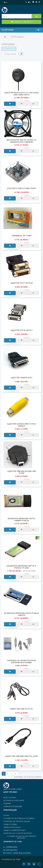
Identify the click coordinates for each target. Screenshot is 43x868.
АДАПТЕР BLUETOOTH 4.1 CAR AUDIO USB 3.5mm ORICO (22, 94)
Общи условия (10, 824)
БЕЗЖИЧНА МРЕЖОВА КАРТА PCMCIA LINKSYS (22, 614)
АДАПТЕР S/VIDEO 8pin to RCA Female (22, 425)
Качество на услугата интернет (18, 833)
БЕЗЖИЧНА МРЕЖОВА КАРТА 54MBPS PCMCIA (21, 519)
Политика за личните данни (17, 821)
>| (15, 774)
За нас (6, 815)
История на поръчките (14, 801)
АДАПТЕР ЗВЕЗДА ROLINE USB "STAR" (21, 472)
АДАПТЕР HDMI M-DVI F (21, 378)
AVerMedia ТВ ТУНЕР (22, 236)
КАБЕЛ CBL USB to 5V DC (21, 709)
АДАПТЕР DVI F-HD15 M (22, 283)
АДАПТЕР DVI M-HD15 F (22, 330)
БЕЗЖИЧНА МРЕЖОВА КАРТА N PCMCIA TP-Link (21, 567)
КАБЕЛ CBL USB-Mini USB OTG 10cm (21, 756)
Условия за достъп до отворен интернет (22, 837)
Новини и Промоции (13, 807)
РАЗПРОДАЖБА (17, 37)
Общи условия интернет (15, 830)
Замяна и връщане (12, 827)
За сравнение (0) (9, 49)
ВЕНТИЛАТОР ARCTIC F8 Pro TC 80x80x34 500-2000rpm (22, 141)
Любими (7, 804)
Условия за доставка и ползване (19, 818)
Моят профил (10, 798)
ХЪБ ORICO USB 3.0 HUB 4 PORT (21, 188)
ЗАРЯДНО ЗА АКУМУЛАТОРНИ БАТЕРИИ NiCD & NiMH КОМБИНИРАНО (21, 662)
